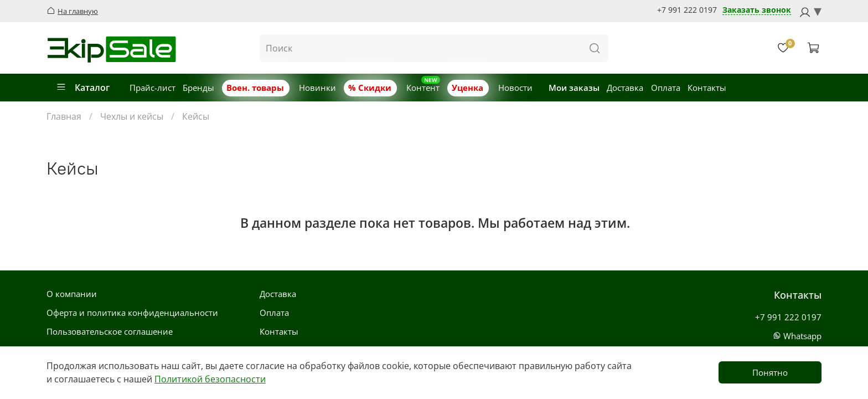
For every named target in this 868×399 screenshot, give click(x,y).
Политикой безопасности (210, 379)
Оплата (666, 88)
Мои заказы (574, 88)
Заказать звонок (757, 10)
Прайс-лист (153, 88)
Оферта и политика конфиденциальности (132, 313)
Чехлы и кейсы (132, 116)
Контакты (707, 88)
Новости (515, 88)
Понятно (770, 372)
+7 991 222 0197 (687, 10)
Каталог (83, 88)
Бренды (198, 88)
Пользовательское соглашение (110, 331)
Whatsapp (797, 336)
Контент (423, 88)
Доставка (625, 88)
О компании (72, 294)
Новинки (317, 88)
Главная (64, 116)
